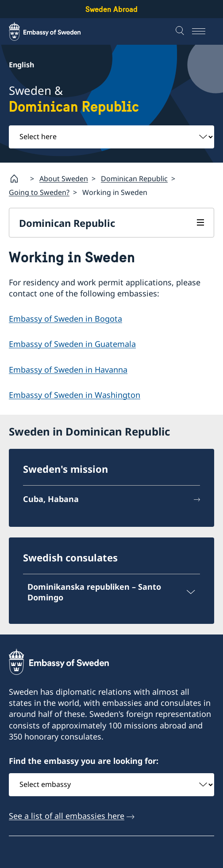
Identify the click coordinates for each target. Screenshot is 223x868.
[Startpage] (18, 179)
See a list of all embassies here (67, 816)
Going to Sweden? (39, 192)
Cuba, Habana (51, 499)
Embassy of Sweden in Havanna (68, 370)
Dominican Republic (134, 179)
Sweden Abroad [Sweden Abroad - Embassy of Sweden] (111, 9)
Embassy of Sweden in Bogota (65, 319)
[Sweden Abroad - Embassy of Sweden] (53, 31)
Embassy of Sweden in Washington (75, 395)
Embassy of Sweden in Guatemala (72, 344)
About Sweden (64, 179)
